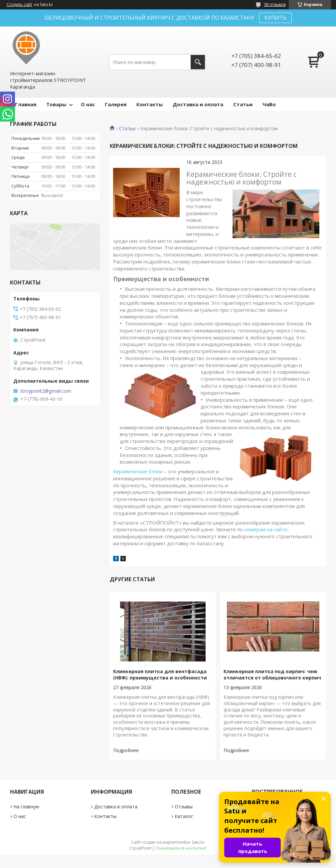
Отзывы (184, 807)
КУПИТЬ (275, 18)
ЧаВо (269, 104)
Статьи (243, 104)
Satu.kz (198, 842)
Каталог (184, 816)
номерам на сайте (266, 529)
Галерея (116, 104)
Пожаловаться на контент (181, 848)
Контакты (150, 104)
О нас (88, 104)
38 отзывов (275, 4)
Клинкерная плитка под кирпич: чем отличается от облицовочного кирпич (272, 674)
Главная (26, 104)
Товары (56, 104)
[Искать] (198, 62)
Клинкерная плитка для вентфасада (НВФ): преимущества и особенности (160, 674)
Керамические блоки (138, 471)
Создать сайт (19, 5)
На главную (26, 807)
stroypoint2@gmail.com (46, 391)
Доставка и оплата (198, 104)
